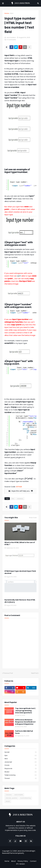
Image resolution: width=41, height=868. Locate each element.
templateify (20, 853)
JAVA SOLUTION (23, 851)
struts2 (20, 772)
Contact (33, 861)
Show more (33, 518)
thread (20, 778)
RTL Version (21, 864)
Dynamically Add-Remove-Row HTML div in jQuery (20, 601)
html (12, 13)
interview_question (11, 798)
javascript (20, 762)
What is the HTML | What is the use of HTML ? (20, 544)
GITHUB (19, 487)
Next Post (34, 673)
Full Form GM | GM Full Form (24, 732)
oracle (20, 765)
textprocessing (20, 775)
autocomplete (19, 795)
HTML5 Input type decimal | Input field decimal (20, 572)
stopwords (20, 769)
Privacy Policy (23, 861)
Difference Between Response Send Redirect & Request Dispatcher (25, 722)
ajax (20, 756)
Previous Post (8, 673)
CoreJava (9, 795)
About (13, 861)
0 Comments (11, 40)
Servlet (20, 752)
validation (20, 499)
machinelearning (25, 798)
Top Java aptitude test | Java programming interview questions (25, 711)
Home (7, 13)
